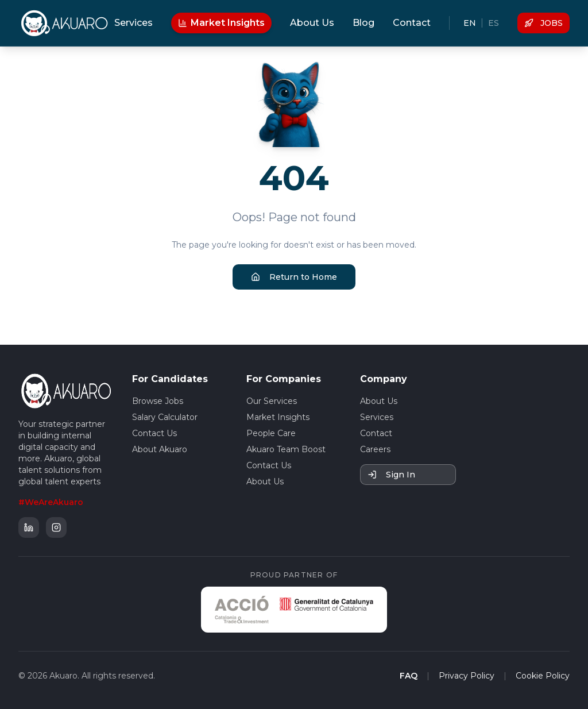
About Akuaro (160, 449)
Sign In (391, 475)
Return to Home (294, 277)
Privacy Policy (467, 676)
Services (134, 23)
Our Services (272, 401)
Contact (412, 23)
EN (470, 23)
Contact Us (154, 433)
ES (494, 23)
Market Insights (221, 23)
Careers (375, 449)
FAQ (409, 676)
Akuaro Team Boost (286, 449)
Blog (363, 23)
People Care (271, 433)
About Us (312, 23)
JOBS (543, 23)
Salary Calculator (165, 417)
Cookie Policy (543, 676)
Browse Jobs (158, 401)
